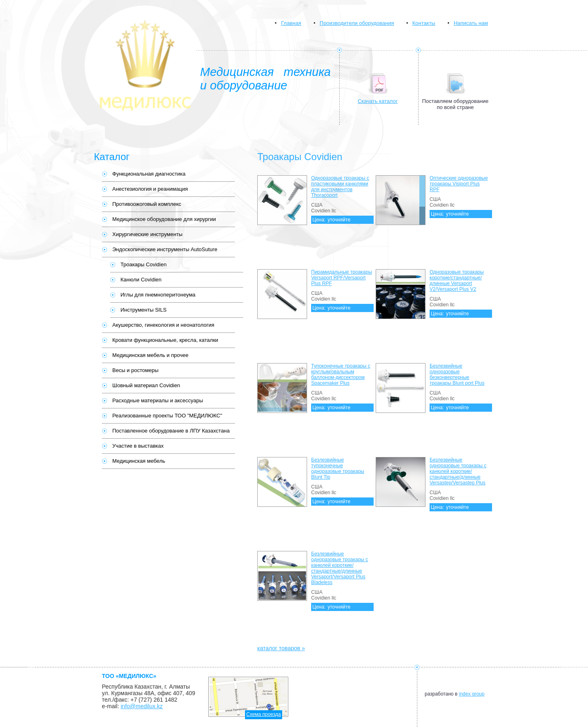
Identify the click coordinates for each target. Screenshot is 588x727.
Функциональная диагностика (149, 174)
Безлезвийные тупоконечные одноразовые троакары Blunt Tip (338, 468)
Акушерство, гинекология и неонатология (163, 325)
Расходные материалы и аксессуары (158, 400)
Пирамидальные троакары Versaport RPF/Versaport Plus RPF (342, 278)
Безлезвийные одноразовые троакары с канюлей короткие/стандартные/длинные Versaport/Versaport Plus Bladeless (340, 568)
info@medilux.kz (142, 706)
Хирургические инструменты (147, 234)
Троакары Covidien (144, 264)
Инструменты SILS (144, 310)
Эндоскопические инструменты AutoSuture (165, 249)
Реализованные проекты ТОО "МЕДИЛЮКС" (167, 416)
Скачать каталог (378, 101)
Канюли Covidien (141, 280)
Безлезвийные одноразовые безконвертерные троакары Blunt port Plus (457, 375)
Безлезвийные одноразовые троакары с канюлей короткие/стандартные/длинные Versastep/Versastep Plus (458, 471)
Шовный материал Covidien (146, 385)
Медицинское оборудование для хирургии (164, 219)
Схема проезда (264, 714)
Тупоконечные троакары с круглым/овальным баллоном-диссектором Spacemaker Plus (341, 375)
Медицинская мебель (139, 461)
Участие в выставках (138, 446)
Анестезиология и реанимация (150, 189)
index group (472, 694)
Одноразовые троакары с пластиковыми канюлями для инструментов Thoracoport (340, 187)
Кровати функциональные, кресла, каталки (165, 340)
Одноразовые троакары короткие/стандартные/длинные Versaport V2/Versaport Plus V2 (457, 281)
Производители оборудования (357, 23)
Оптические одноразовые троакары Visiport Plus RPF (459, 184)
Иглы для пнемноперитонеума (158, 295)
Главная (291, 23)
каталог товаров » (281, 648)
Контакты (424, 23)
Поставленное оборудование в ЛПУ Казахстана (171, 431)
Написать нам (471, 23)
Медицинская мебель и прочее (150, 355)
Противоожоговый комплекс (147, 204)
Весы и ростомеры (135, 370)
